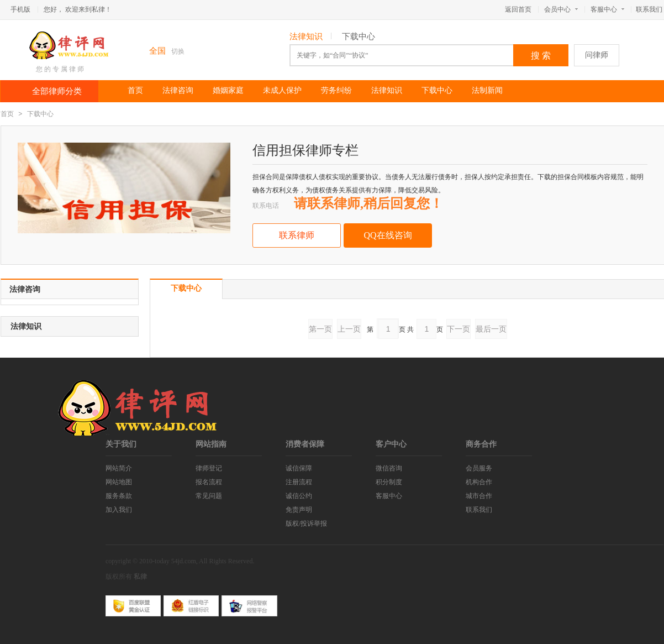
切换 (178, 51)
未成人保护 (282, 90)
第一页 (320, 329)
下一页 (459, 329)
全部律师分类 (57, 91)
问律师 (597, 55)
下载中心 (359, 36)
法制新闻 (487, 90)
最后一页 (491, 329)
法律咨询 (178, 90)
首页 (135, 90)
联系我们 (649, 9)
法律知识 (306, 36)
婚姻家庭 (228, 90)
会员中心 (561, 9)
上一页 (349, 329)
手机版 (20, 9)
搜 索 (541, 56)
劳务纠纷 (336, 90)
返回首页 (518, 9)
